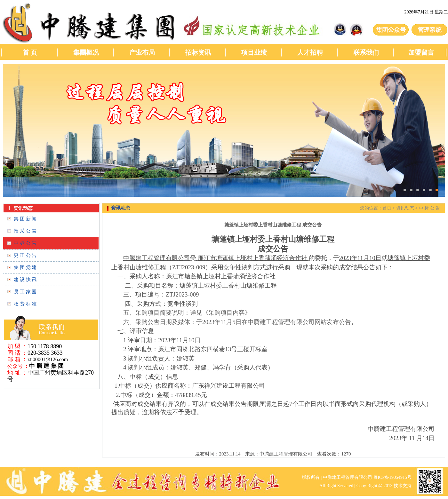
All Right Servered (336, 486)
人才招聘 (310, 52)
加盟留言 (422, 52)
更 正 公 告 (25, 255)
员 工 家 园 (25, 292)
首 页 (30, 52)
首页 (387, 208)
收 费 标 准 (25, 304)
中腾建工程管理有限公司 (348, 477)
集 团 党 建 (25, 267)
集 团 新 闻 (25, 219)
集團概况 (86, 52)
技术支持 (403, 486)
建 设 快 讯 (25, 280)
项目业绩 (254, 52)
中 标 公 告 (25, 243)
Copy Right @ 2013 (375, 486)
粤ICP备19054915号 (392, 477)
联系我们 (366, 52)
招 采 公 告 (25, 231)
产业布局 (142, 52)
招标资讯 (198, 52)
